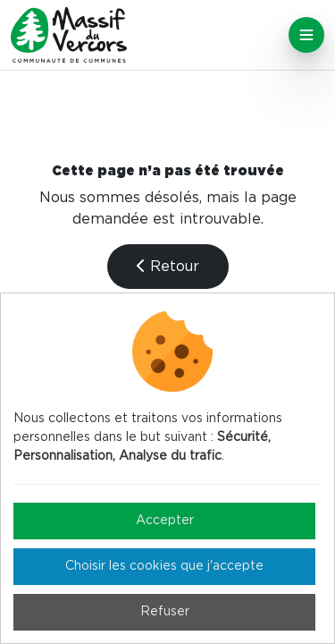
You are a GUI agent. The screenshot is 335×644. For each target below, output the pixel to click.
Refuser (165, 612)
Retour (168, 266)
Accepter (165, 521)
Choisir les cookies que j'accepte (164, 566)
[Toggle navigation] (306, 35)
